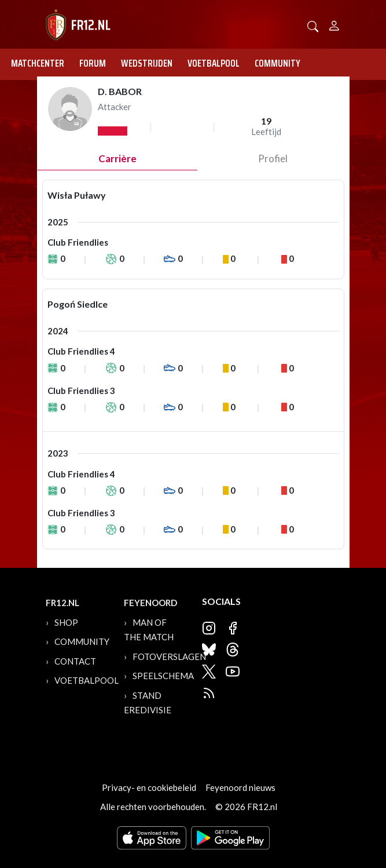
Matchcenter (38, 63)
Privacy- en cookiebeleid (149, 787)
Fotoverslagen (169, 657)
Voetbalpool (214, 63)
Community (277, 63)
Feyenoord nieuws (240, 787)
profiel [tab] (273, 158)
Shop (66, 622)
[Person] (334, 24)
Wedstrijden (147, 63)
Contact (75, 661)
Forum (93, 63)
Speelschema (163, 676)
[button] (313, 25)
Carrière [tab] (117, 158)
